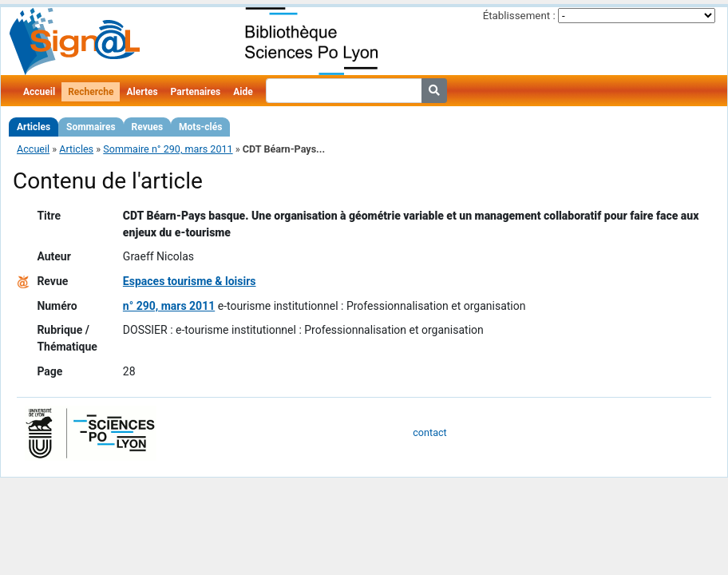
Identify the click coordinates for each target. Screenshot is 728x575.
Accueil (39, 92)
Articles (34, 127)
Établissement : (519, 16)
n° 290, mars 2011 (169, 306)
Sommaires (91, 127)
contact (429, 432)
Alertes (142, 92)
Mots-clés (200, 127)
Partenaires (196, 92)
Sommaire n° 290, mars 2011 (168, 149)
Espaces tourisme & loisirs (190, 281)
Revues (148, 127)
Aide (243, 92)
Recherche (91, 92)
